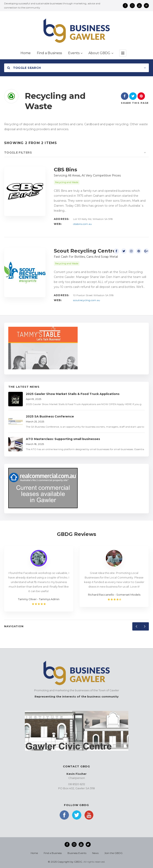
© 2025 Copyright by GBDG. (65, 862)
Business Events (77, 853)
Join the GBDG (113, 853)
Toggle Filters (18, 153)
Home (34, 853)
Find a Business (53, 853)
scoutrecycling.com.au (87, 300)
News (95, 853)
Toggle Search (24, 68)
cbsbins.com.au (82, 224)
